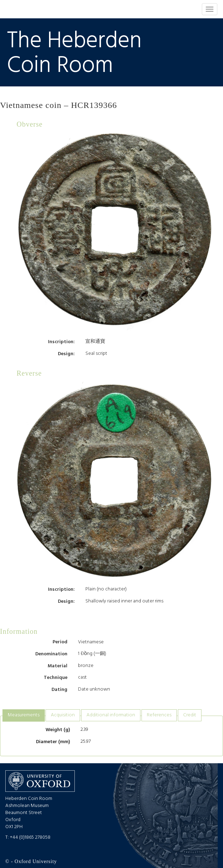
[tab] (24, 715)
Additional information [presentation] (111, 715)
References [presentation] (159, 715)
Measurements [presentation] (24, 715)
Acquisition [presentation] (63, 715)
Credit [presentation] (190, 715)
